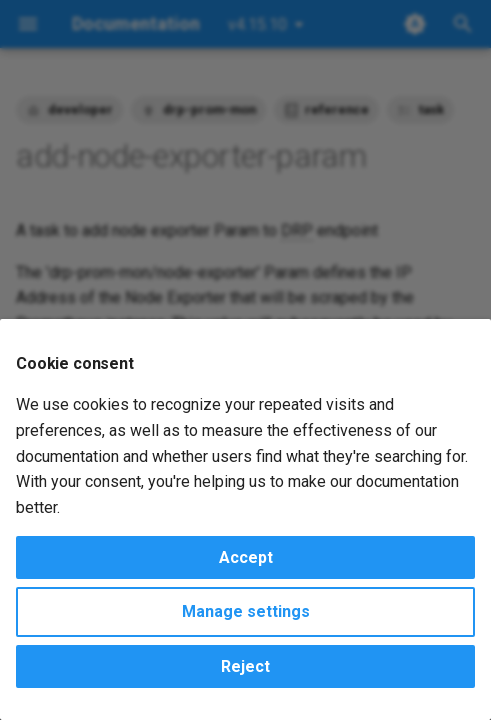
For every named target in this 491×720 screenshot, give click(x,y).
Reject (245, 666)
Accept (246, 557)
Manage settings (246, 611)
